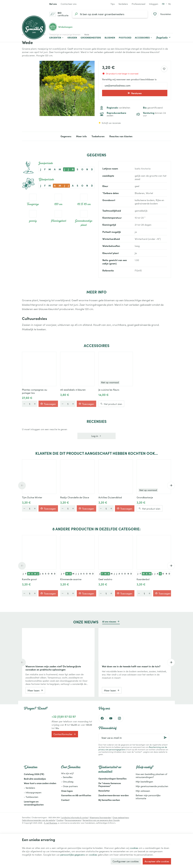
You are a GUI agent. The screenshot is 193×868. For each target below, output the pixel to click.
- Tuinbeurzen (31, 797)
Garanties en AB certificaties (76, 795)
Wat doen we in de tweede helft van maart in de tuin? (131, 666)
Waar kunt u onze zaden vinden (40, 783)
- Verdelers (29, 788)
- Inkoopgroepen (33, 792)
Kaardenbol (143, 579)
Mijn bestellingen (144, 782)
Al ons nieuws (109, 621)
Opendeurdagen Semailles (113, 778)
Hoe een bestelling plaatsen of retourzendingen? (151, 776)
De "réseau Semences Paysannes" (110, 785)
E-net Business (51, 823)
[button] (144, 38)
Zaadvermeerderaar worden (114, 795)
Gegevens (66, 136)
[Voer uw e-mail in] (134, 738)
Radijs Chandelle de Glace (75, 497)
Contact (65, 800)
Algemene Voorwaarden (100, 817)
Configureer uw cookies (126, 861)
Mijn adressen (143, 791)
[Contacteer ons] (69, 4)
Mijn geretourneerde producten (152, 786)
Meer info (81, 136)
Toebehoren (98, 136)
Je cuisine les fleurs (109, 390)
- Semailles (67, 777)
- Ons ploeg (67, 782)
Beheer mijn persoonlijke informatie (148, 797)
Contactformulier (65, 734)
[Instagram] (119, 718)
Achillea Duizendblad (110, 497)
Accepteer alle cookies (157, 861)
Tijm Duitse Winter (32, 497)
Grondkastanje (145, 497)
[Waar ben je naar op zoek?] (110, 14)
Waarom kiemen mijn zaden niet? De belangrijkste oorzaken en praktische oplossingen (53, 668)
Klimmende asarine (71, 579)
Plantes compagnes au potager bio (35, 391)
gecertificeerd (153, 108)
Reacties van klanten (121, 136)
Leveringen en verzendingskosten (34, 803)
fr (163, 4)
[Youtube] (111, 718)
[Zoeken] (76, 14)
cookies (134, 848)
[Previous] (22, 486)
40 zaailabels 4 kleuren (73, 390)
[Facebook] (102, 718)
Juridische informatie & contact (75, 817)
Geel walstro (105, 579)
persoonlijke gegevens (73, 855)
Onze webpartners (121, 817)
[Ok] (165, 738)
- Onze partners (69, 786)
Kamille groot (29, 579)
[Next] (171, 486)
